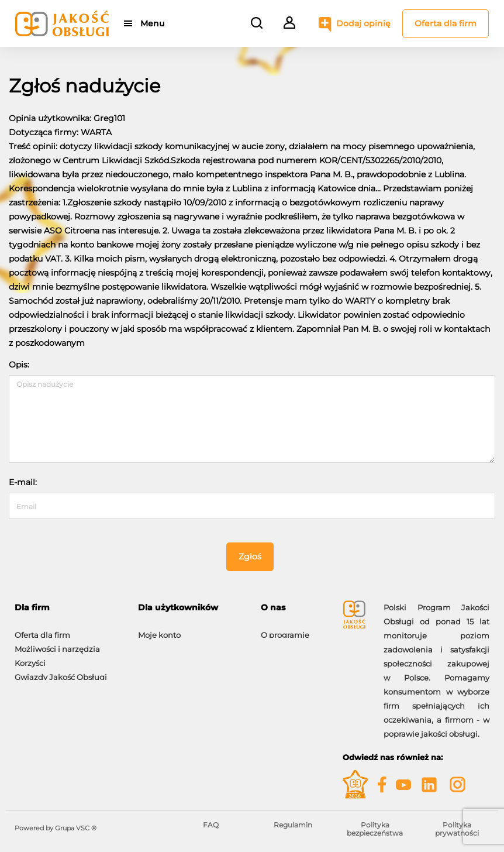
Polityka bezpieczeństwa (375, 829)
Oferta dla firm (446, 23)
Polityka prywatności (457, 829)
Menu (153, 23)
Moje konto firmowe (53, 685)
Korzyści (30, 657)
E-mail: (23, 482)
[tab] (68, 608)
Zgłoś (250, 556)
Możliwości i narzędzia (57, 643)
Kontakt (276, 643)
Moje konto (159, 629)
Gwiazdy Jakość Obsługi (61, 671)
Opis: (19, 365)
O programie (285, 629)
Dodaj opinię (363, 23)
